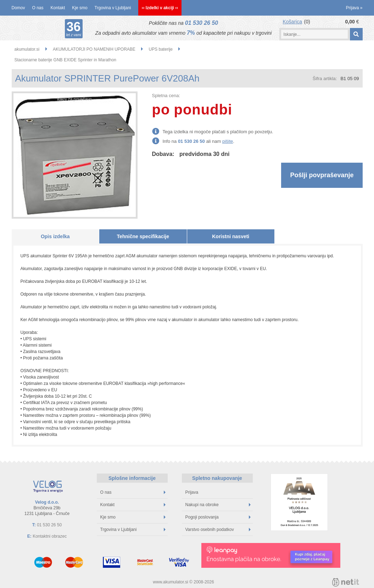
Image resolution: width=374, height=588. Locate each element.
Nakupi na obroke (218, 505)
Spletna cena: (166, 96)
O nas (38, 8)
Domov (18, 8)
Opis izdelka (55, 236)
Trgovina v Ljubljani (113, 8)
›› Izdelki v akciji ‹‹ (160, 8)
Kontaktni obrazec (50, 536)
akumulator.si (27, 49)
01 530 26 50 (202, 23)
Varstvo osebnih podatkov (218, 530)
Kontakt (58, 8)
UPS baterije (161, 49)
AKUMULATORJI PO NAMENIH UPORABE (94, 49)
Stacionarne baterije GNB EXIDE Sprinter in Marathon (65, 60)
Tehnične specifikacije (143, 236)
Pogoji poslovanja (218, 517)
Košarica (292, 22)
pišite (228, 141)
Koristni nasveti (231, 236)
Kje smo (80, 8)
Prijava (354, 8)
